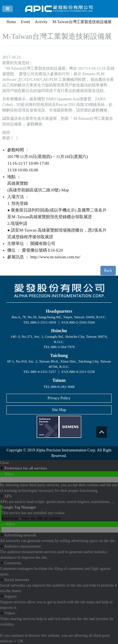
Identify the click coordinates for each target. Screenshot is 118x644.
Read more (10, 518)
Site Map (59, 410)
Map (65, 190)
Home (11, 22)
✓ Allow (7, 474)
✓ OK (19, 641)
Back (108, 270)
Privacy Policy (59, 398)
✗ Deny (6, 479)
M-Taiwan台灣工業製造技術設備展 (82, 22)
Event (25, 22)
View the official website (41, 518)
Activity (41, 22)
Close (4, 463)
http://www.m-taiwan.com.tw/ (55, 257)
